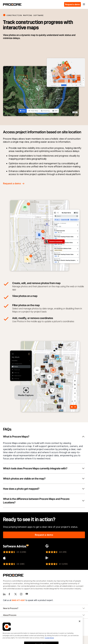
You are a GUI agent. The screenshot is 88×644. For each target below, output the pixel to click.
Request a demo (72, 4)
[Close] (80, 629)
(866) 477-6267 (18, 600)
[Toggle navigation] (84, 4)
